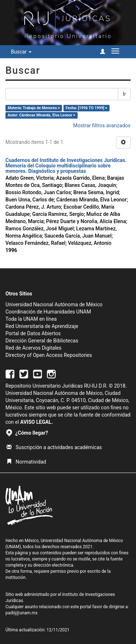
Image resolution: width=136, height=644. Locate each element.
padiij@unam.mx (22, 613)
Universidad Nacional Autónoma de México (54, 304)
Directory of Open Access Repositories (49, 355)
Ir (124, 94)
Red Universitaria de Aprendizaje (42, 326)
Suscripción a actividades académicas (54, 447)
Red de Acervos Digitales (33, 348)
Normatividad (26, 462)
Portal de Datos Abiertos (33, 333)
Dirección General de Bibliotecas (42, 341)
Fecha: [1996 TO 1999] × (86, 108)
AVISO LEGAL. (37, 422)
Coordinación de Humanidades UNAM (48, 312)
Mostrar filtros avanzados (102, 125)
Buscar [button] (21, 52)
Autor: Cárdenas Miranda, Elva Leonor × (41, 115)
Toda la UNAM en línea (31, 319)
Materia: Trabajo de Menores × (34, 108)
